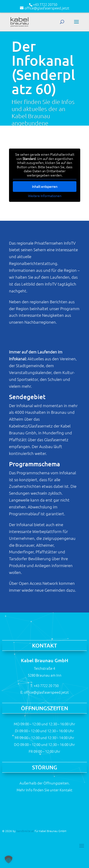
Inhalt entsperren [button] (44, 186)
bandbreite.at (25, 831)
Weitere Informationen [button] (44, 196)
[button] (9, 859)
